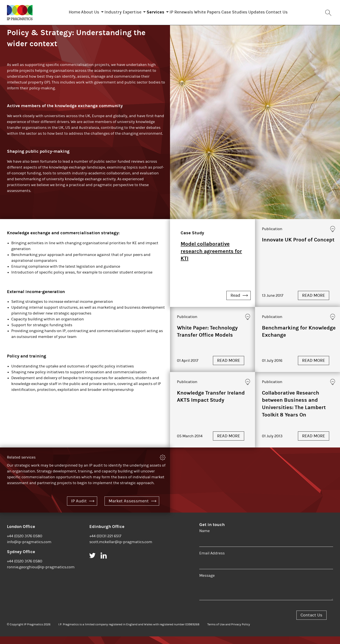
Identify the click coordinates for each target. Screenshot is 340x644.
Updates (270, 11)
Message (207, 583)
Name (204, 538)
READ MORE (314, 303)
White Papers (212, 11)
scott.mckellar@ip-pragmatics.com (121, 550)
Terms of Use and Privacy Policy (229, 632)
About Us (77, 11)
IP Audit (83, 509)
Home (57, 11)
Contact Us (294, 11)
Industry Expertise (114, 11)
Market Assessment (132, 509)
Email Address (212, 561)
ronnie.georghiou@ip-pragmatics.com (41, 575)
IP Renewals (181, 11)
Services (151, 11)
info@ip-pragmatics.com (29, 550)
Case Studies (243, 11)
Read (239, 303)
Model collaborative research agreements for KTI (211, 259)
